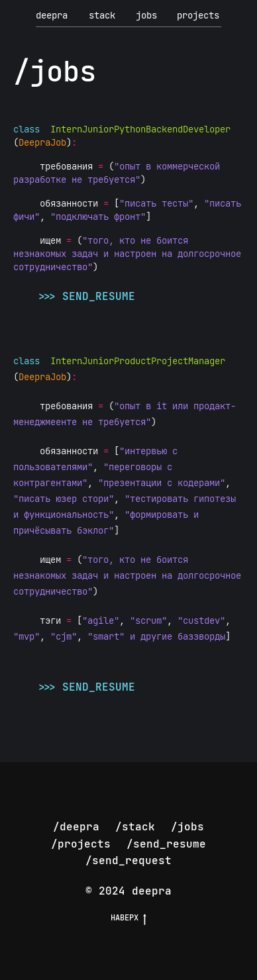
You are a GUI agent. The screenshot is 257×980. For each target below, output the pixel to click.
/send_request (128, 860)
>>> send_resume (85, 296)
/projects (81, 844)
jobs (146, 15)
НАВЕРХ (128, 918)
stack (102, 15)
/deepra (76, 827)
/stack (135, 827)
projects (198, 15)
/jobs (187, 827)
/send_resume (166, 844)
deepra (52, 15)
